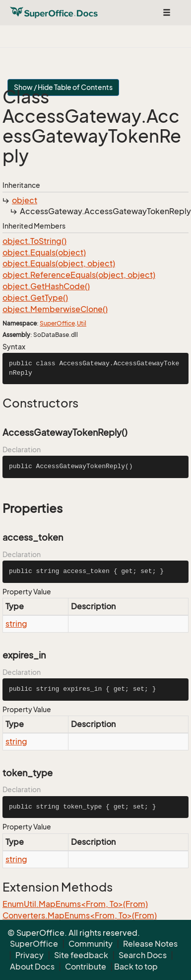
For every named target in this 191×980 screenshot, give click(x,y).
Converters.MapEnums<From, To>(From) (80, 915)
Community (91, 944)
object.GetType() (35, 298)
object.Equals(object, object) (59, 263)
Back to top (136, 967)
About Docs (32, 967)
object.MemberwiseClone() (55, 309)
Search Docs (143, 955)
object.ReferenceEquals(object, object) (79, 275)
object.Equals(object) (44, 252)
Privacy (30, 955)
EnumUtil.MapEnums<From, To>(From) (75, 904)
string (16, 624)
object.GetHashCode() (46, 286)
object (25, 200)
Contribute (86, 967)
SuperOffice (57, 323)
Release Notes (150, 944)
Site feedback (81, 955)
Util (82, 323)
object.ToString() (34, 241)
